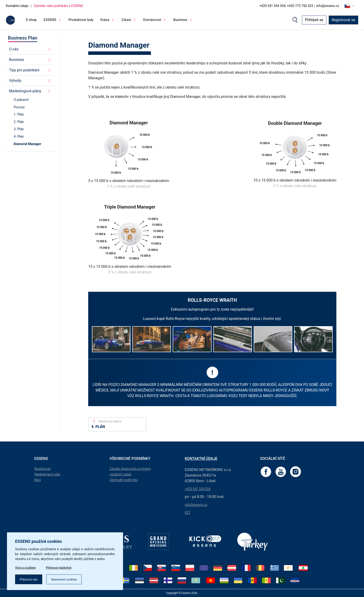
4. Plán (19, 137)
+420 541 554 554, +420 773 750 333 (286, 6)
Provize (19, 107)
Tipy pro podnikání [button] (30, 70)
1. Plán (19, 114)
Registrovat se (343, 20)
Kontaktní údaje (17, 6)
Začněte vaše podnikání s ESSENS (58, 6)
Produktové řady (81, 20)
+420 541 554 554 (198, 489)
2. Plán (19, 122)
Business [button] (30, 60)
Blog (37, 480)
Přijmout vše (29, 579)
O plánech (21, 100)
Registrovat (42, 469)
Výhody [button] (30, 81)
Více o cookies (26, 567)
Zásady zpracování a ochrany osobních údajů (130, 471)
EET (188, 513)
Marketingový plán (47, 474)
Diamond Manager (28, 144)
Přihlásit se (314, 20)
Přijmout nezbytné (60, 567)
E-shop (31, 20)
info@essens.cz (328, 6)
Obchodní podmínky (124, 480)
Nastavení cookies (65, 579)
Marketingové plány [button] (30, 91)
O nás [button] (30, 49)
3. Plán (19, 129)
